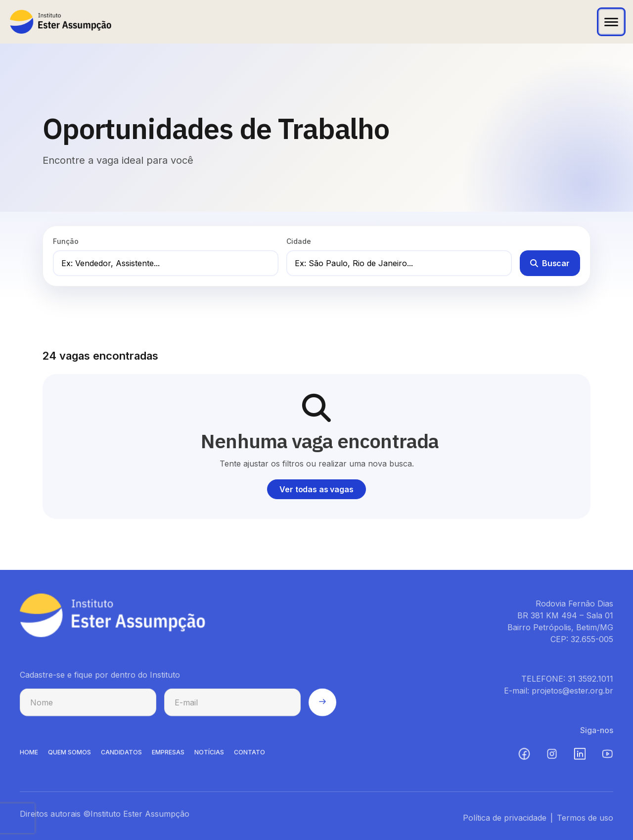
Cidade (299, 241)
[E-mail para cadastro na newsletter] (232, 705)
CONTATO (249, 755)
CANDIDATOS (121, 755)
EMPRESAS (168, 755)
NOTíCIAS (209, 755)
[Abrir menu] (611, 22)
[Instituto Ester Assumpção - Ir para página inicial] (61, 22)
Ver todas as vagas (316, 489)
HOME (29, 755)
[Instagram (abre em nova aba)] (552, 756)
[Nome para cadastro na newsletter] (88, 705)
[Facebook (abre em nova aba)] (524, 756)
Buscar (550, 263)
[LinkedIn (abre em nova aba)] (580, 756)
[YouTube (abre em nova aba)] (607, 756)
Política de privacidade (505, 820)
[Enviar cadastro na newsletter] (322, 705)
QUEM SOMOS (69, 755)
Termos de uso (585, 820)
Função (66, 241)
